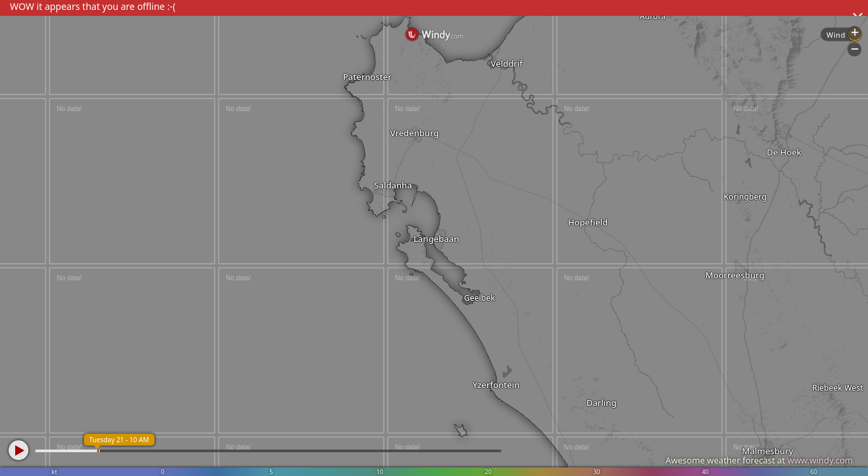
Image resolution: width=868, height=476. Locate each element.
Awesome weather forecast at (759, 460)
